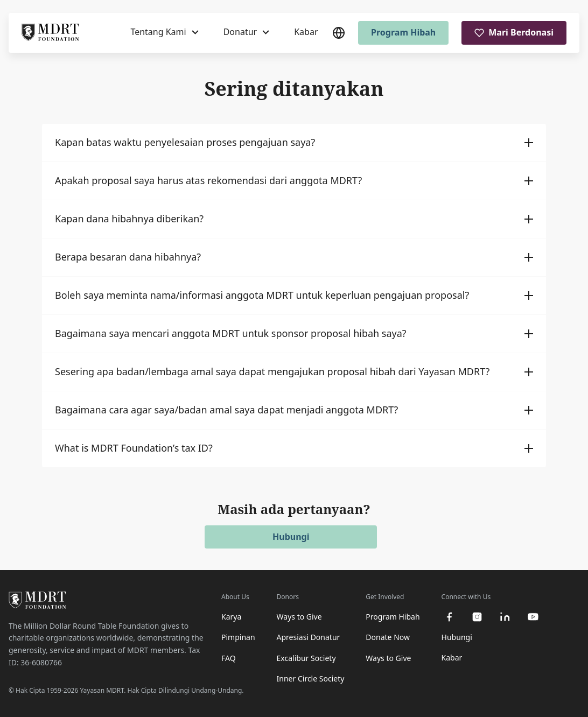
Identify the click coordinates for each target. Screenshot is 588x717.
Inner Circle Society (311, 679)
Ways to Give (299, 617)
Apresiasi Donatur (309, 637)
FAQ (229, 658)
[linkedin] (505, 617)
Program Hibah (403, 32)
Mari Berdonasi (514, 32)
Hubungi (291, 537)
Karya (231, 617)
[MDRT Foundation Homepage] (50, 33)
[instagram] (477, 617)
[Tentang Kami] (164, 32)
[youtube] (533, 617)
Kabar (306, 32)
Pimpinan (238, 637)
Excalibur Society (306, 658)
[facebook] (449, 617)
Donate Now (388, 637)
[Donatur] (247, 32)
